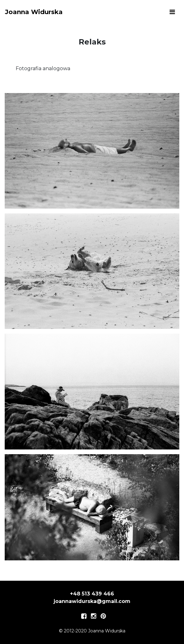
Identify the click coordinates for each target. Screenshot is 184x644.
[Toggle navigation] (172, 12)
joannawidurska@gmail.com (92, 601)
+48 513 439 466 (92, 594)
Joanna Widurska (34, 12)
